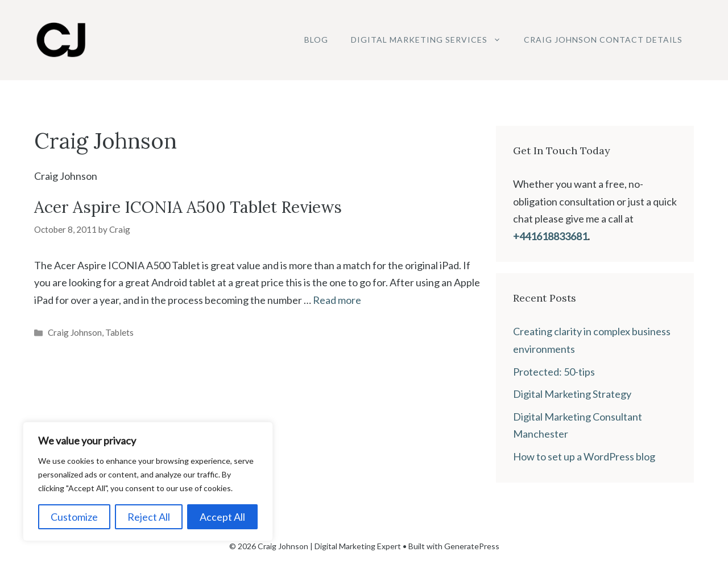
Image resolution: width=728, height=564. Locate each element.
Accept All (222, 517)
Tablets (119, 332)
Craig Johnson (75, 332)
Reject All (149, 517)
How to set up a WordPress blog (584, 456)
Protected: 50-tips (554, 372)
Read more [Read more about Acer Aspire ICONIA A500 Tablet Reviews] (337, 300)
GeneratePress (472, 546)
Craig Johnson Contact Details (603, 40)
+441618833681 (550, 236)
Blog (316, 40)
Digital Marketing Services (432, 40)
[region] (148, 481)
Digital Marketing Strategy (572, 394)
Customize (74, 517)
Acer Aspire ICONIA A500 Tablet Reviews (188, 207)
